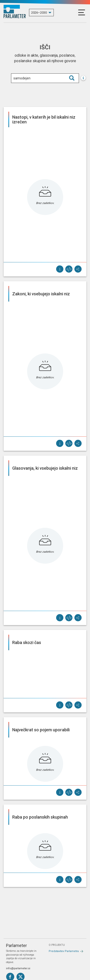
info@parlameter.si (18, 968)
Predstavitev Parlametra (64, 951)
